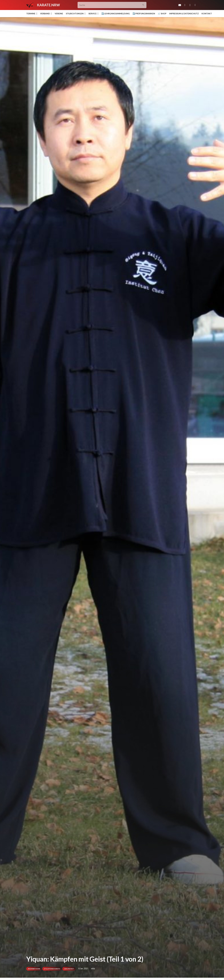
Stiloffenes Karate (52, 969)
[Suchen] (143, 5)
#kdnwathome (34, 969)
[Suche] (112, 5)
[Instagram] (190, 5)
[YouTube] (195, 5)
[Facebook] (185, 5)
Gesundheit (69, 969)
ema (93, 968)
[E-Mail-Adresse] (180, 5)
